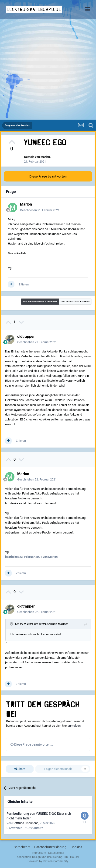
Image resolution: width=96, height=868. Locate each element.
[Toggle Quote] (12, 624)
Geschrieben (40, 210)
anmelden (74, 726)
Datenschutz (56, 853)
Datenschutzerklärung (50, 847)
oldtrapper (26, 336)
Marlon (45, 157)
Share (20, 769)
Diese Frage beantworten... (32, 744)
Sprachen (22, 847)
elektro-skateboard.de (34, 9)
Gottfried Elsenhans (25, 823)
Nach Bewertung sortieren (40, 301)
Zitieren (24, 284)
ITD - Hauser (72, 857)
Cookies (76, 847)
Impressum (39, 853)
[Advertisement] (48, 69)
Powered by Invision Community (48, 861)
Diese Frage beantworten (48, 176)
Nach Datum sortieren (75, 301)
